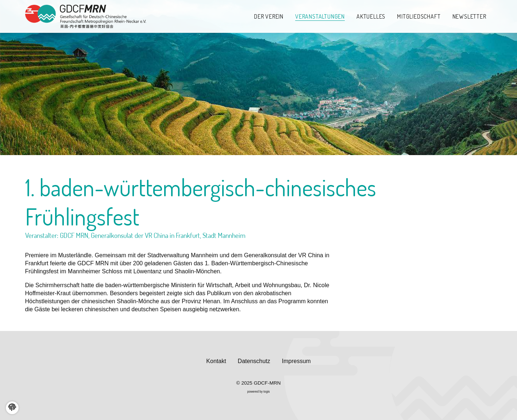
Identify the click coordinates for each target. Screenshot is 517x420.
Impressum (296, 361)
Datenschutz (254, 361)
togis (267, 392)
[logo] (86, 17)
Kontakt (216, 361)
